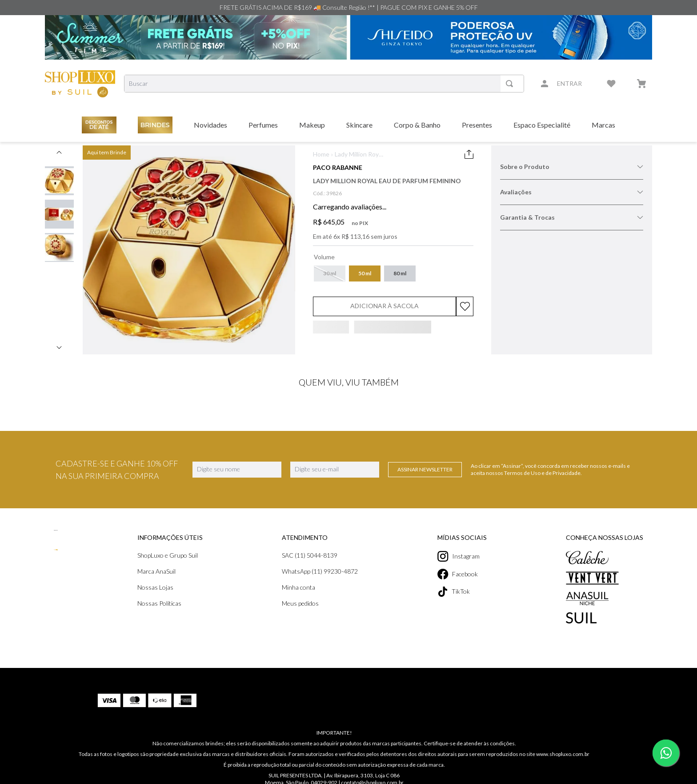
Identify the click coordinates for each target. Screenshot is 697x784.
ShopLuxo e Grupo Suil (169, 555)
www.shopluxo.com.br (563, 733)
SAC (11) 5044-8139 (310, 555)
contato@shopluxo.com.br (373, 761)
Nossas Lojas (156, 587)
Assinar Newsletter (425, 470)
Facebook (457, 574)
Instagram (458, 556)
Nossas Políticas (160, 603)
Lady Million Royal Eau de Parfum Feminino (359, 155)
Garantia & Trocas (572, 217)
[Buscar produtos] (511, 84)
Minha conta (298, 587)
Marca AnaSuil (157, 571)
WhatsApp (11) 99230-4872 (320, 571)
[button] (330, 273)
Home (321, 154)
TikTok (453, 592)
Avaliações (572, 192)
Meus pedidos (301, 603)
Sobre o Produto (572, 167)
